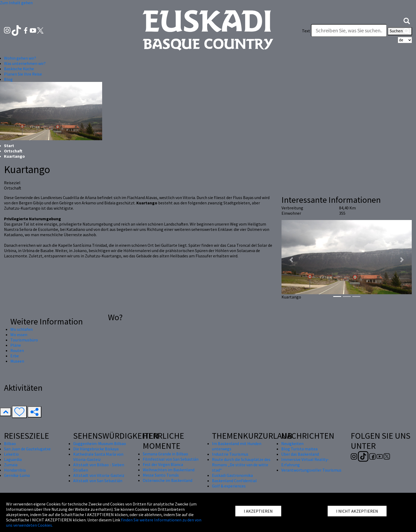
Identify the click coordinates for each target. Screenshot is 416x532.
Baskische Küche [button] (19, 69)
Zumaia (11, 465)
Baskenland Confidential (234, 481)
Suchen (400, 31)
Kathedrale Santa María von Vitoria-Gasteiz (98, 457)
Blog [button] (8, 79)
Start (9, 146)
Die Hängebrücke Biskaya (96, 449)
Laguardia (13, 459)
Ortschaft (13, 151)
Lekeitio (11, 454)
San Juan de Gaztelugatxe (27, 449)
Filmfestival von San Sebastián (171, 459)
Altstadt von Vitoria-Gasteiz (99, 475)
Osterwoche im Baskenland (168, 480)
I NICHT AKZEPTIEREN (357, 511)
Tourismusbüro (24, 340)
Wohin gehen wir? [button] (20, 58)
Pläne (16, 345)
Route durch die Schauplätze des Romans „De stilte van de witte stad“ (241, 465)
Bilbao (10, 443)
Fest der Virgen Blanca (163, 464)
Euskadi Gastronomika (232, 475)
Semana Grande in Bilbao (165, 454)
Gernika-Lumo (17, 475)
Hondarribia (15, 470)
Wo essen (19, 335)
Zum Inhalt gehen (16, 3)
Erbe (15, 356)
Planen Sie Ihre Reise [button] (23, 74)
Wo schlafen (21, 329)
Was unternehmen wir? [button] (25, 63)
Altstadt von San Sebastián (98, 481)
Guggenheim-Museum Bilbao (100, 443)
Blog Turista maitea (299, 449)
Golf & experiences (229, 486)
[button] (407, 20)
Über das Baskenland (300, 454)
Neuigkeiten (292, 443)
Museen (17, 361)
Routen (17, 350)
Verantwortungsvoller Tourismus (311, 470)
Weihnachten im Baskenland (169, 470)
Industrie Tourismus (230, 454)
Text (306, 31)
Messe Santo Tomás (161, 475)
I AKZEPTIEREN (258, 511)
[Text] (349, 30)
